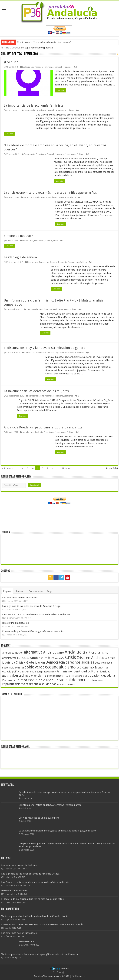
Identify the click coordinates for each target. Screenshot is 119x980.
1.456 (23, 919)
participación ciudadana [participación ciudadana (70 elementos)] (99, 675)
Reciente (20, 591)
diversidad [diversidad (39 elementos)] (19, 668)
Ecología (26, 67)
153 (38, 945)
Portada (5, 48)
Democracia (29, 110)
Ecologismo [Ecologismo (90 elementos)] (85, 667)
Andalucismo (28, 432)
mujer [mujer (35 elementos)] (66, 676)
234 (22, 936)
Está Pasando (37, 67)
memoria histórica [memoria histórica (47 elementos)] (55, 675)
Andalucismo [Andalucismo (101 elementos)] (54, 652)
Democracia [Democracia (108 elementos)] (55, 662)
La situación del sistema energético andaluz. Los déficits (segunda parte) (58, 831)
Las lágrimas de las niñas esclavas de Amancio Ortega (31, 606)
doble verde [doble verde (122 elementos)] (34, 667)
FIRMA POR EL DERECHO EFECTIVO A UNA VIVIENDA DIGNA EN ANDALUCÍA (42, 924)
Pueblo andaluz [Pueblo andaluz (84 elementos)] (46, 680)
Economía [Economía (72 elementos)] (101, 667)
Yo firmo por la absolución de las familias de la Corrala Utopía (35, 916)
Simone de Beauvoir (18, 236)
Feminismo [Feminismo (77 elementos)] (64, 671)
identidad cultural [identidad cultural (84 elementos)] (86, 671)
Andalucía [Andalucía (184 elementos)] (75, 652)
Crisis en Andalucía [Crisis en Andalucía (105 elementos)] (92, 657)
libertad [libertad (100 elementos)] (18, 675)
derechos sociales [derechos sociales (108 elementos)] (80, 662)
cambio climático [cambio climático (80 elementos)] (42, 658)
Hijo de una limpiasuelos (15, 623)
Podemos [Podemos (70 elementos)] (9, 680)
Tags (50, 591)
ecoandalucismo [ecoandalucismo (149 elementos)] (60, 667)
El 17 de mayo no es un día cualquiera (39, 818)
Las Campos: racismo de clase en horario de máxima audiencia (36, 614)
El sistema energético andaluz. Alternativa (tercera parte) (44, 42)
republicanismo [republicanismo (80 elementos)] (14, 684)
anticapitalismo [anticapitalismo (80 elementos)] (97, 652)
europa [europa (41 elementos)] (40, 671)
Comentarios (36, 591)
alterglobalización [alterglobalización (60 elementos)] (13, 652)
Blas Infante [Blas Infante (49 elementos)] (23, 658)
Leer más (61, 90)
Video (56, 240)
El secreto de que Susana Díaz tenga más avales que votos (33, 631)
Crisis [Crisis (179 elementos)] (71, 657)
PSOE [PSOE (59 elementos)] (31, 680)
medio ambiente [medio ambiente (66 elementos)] (35, 675)
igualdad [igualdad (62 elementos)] (105, 671)
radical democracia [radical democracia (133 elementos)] (76, 679)
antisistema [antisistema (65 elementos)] (9, 658)
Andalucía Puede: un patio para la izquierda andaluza (43, 427)
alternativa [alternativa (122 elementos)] (33, 652)
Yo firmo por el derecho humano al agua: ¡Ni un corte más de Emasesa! (40, 954)
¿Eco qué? (11, 62)
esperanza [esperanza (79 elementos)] (29, 671)
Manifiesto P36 (27, 941)
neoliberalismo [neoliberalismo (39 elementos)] (76, 676)
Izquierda (67, 67)
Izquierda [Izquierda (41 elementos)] (6, 676)
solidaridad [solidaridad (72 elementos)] (49, 684)
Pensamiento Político (64, 110)
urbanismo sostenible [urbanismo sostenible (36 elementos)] (66, 684)
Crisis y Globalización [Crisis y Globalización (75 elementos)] (30, 662)
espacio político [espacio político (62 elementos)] (12, 671)
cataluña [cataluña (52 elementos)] (60, 658)
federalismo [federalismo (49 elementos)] (50, 671)
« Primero (8, 468)
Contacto (79, 976)
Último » (67, 468)
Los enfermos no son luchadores (20, 597)
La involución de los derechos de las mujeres (36, 391)
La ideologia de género (20, 257)
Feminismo (49, 67)
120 (19, 957)
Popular (7, 591)
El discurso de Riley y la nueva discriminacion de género (45, 348)
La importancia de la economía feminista (34, 105)
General (58, 67)
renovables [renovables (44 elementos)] (98, 680)
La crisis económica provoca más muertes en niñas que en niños (50, 192)
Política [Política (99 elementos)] (21, 680)
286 (21, 928)
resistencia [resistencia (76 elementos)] (33, 684)
